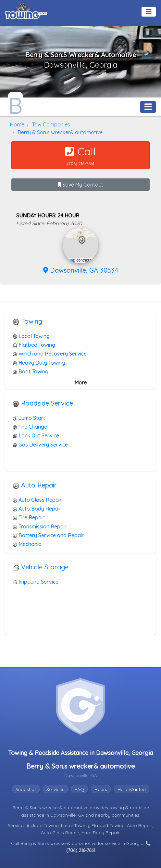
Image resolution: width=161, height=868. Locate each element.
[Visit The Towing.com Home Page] (26, 10)
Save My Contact (80, 185)
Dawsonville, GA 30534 (81, 270)
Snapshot (26, 789)
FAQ (79, 789)
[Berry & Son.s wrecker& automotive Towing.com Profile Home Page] (15, 104)
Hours (101, 789)
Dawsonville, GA (68, 815)
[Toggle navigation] (149, 12)
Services (55, 789)
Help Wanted (132, 789)
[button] (82, 240)
